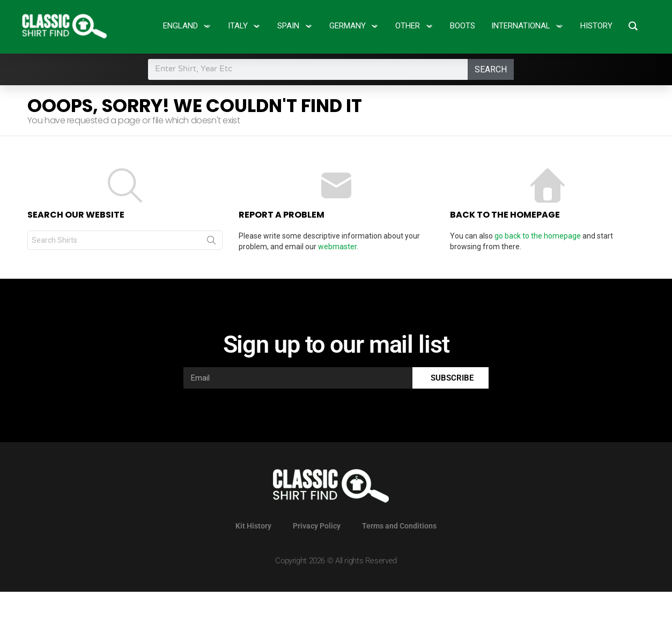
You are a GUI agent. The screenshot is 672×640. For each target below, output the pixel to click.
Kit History (253, 526)
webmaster (337, 247)
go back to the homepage (538, 236)
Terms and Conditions (399, 526)
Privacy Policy (317, 526)
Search (491, 69)
